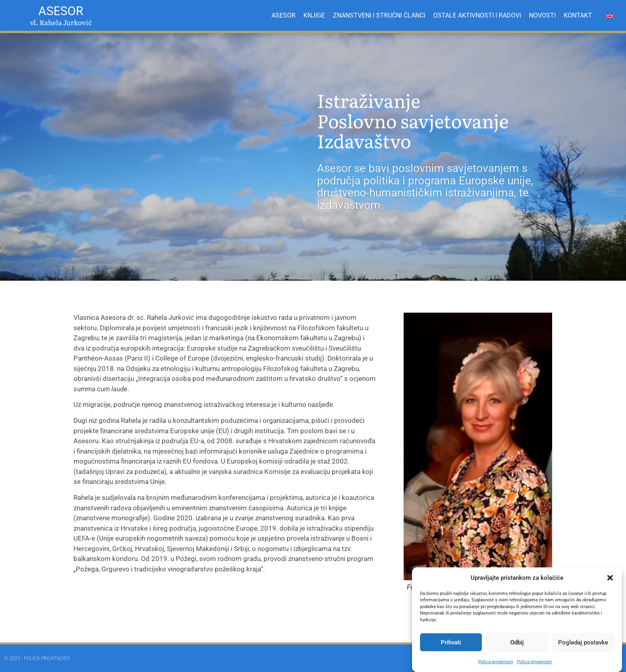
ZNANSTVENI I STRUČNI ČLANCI (379, 15)
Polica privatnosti (496, 662)
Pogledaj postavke (583, 642)
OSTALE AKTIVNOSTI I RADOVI (477, 15)
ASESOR (283, 15)
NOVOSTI (542, 15)
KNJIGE (314, 15)
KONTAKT (578, 15)
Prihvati (451, 642)
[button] (610, 578)
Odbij (517, 642)
